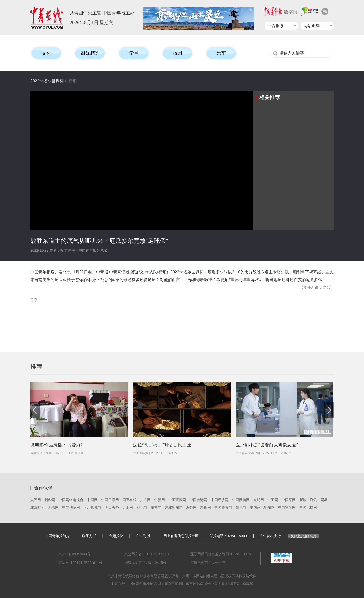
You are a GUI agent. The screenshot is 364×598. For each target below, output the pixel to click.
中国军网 (289, 500)
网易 (324, 500)
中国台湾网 (198, 500)
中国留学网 (287, 507)
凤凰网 (53, 507)
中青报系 (276, 26)
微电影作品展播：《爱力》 (58, 445)
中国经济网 (220, 500)
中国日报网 (110, 500)
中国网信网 (241, 500)
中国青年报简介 (57, 536)
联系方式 (89, 536)
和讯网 (142, 507)
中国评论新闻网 (262, 507)
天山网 (128, 507)
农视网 (206, 507)
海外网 (191, 507)
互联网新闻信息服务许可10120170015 (221, 554)
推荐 (36, 366)
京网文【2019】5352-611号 (80, 563)
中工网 (273, 500)
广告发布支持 (289, 536)
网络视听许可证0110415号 (145, 563)
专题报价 (116, 536)
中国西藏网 (177, 500)
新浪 (303, 500)
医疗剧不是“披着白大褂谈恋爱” (267, 445)
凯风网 (241, 507)
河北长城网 (92, 507)
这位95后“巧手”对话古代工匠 (162, 445)
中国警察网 (223, 507)
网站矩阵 (311, 26)
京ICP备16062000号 (75, 554)
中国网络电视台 (71, 500)
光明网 (259, 500)
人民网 (36, 500)
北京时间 (37, 507)
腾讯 (313, 500)
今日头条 (112, 507)
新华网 (50, 500)
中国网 (92, 500)
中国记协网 (308, 507)
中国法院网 (71, 507)
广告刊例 (143, 536)
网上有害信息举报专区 (181, 536)
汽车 (221, 53)
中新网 (160, 500)
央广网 (145, 500)
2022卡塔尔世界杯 (47, 81)
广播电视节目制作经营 (208, 563)
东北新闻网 (174, 507)
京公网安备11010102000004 (147, 554)
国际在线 (129, 500)
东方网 (156, 507)
